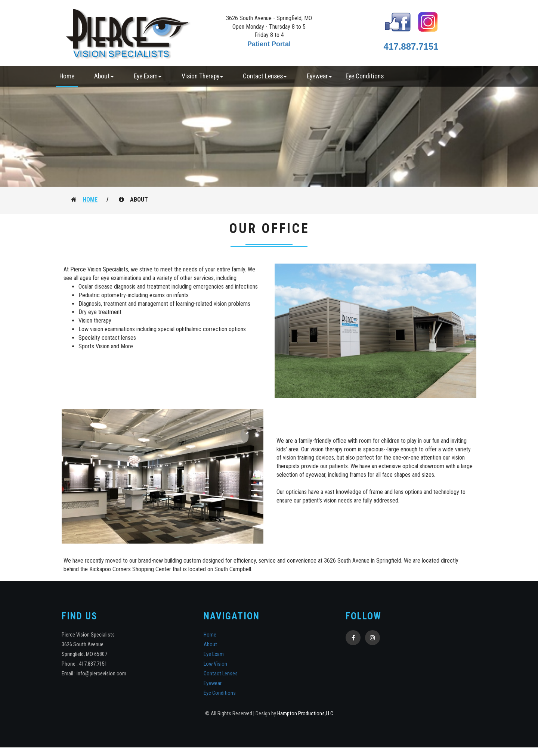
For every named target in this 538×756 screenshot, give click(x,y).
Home (67, 76)
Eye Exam (214, 654)
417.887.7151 (411, 46)
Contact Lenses (221, 674)
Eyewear (213, 683)
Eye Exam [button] (148, 76)
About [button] (104, 76)
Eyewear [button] (319, 76)
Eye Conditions (365, 76)
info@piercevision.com (101, 674)
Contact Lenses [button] (265, 76)
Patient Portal (269, 44)
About (210, 645)
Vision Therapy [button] (202, 76)
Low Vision (215, 664)
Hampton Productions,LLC (305, 714)
